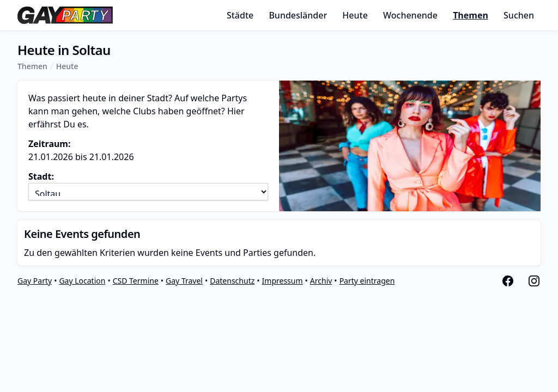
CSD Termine (136, 281)
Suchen (519, 15)
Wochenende (410, 15)
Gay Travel (184, 281)
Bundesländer (298, 15)
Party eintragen (367, 281)
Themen (471, 15)
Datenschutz (232, 281)
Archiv (321, 281)
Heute (355, 15)
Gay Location (82, 281)
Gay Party (35, 281)
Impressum (283, 281)
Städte (240, 15)
